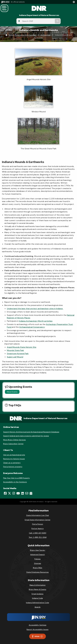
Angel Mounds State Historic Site (22, 347)
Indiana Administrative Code (38, 603)
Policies (38, 559)
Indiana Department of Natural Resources (39, 15)
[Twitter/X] (9, 493)
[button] (74, 2)
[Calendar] (31, 493)
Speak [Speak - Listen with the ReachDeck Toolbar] (37, 636)
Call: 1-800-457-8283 (38, 533)
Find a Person (38, 524)
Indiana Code (38, 598)
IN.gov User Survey (38, 550)
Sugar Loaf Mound (15, 357)
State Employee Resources (38, 572)
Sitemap (38, 563)
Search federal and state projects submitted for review (26, 436)
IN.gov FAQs (38, 568)
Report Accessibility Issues (38, 629)
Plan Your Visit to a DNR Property (16, 478)
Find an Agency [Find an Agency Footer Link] (38, 529)
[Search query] (38, 21)
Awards (38, 607)
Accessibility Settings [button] (38, 625)
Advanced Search (38, 555)
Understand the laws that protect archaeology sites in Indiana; (35, 309)
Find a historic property (13, 467)
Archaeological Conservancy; (32, 327)
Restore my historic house (14, 459)
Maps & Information (38, 585)
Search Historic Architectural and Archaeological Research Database (31, 432)
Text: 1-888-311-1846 (38, 537)
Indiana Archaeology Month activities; (36, 321)
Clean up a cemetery (12, 463)
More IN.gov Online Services (14, 440)
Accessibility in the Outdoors (15, 482)
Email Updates (38, 594)
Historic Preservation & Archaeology (22, 35)
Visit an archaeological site (14, 455)
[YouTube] (18, 493)
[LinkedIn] (22, 493)
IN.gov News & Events (38, 589)
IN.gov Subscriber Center (13, 444)
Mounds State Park (15, 350)
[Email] (27, 493)
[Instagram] (14, 493)
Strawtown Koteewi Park (18, 354)
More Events (12, 392)
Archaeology (46, 35)
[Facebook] (5, 493)
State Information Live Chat (38, 515)
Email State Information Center (38, 520)
